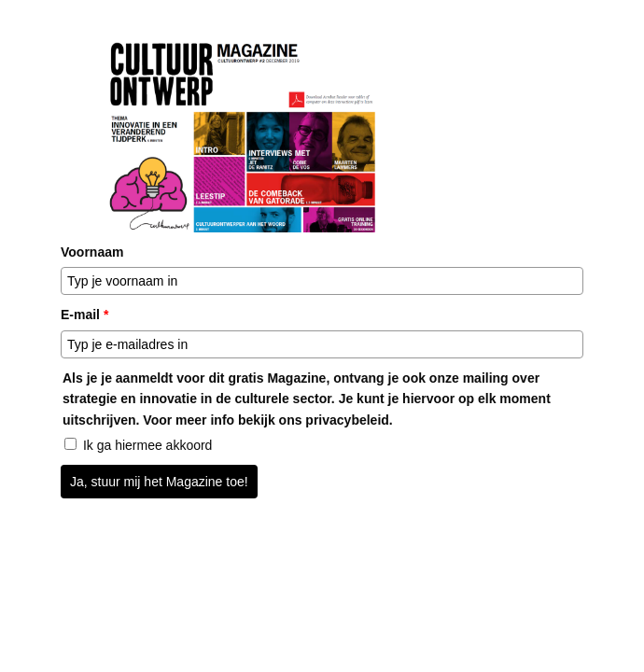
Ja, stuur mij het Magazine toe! (159, 482)
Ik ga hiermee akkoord (148, 445)
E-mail (84, 315)
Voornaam (92, 252)
